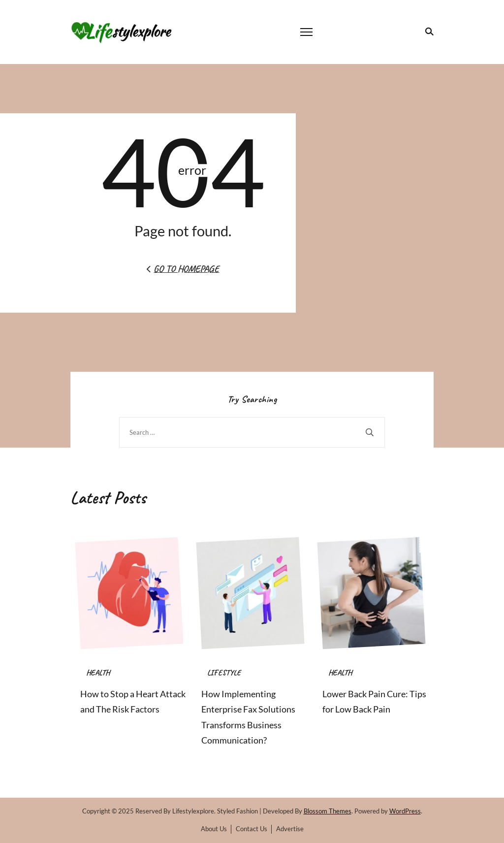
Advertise (290, 829)
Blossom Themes (328, 811)
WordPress (405, 811)
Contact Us (252, 829)
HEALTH (98, 673)
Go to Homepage (183, 269)
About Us (214, 829)
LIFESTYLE (224, 673)
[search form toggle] (427, 32)
